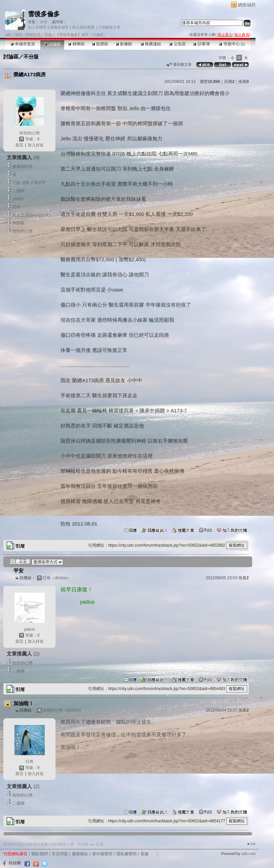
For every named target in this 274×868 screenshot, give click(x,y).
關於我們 (40, 854)
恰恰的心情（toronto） (63, 710)
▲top (251, 843)
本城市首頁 (23, 44)
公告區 (177, 44)
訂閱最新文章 (109, 27)
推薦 (244, 82)
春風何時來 (23, 167)
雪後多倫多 (44, 14)
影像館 (124, 44)
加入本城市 (37, 27)
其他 (48, 35)
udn (8, 35)
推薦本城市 (59, 27)
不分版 (31, 57)
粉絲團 (15, 863)
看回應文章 (179, 64)
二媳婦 (18, 191)
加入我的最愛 (83, 27)
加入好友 (36, 145)
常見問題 (60, 854)
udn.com (248, 854)
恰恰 (43, 22)
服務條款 (80, 854)
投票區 (100, 44)
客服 (145, 854)
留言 (19, 145)
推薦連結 (151, 44)
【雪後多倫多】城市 (72, 35)
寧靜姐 (18, 223)
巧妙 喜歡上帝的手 (29, 183)
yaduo (18, 199)
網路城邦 (247, 5)
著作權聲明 (102, 854)
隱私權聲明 (126, 854)
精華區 (76, 44)
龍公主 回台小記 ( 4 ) (31, 215)
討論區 (52, 44)
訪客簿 (201, 44)
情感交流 (33, 35)
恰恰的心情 (30, 133)
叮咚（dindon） (57, 578)
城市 (18, 35)
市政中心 (232, 44)
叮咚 (16, 207)
